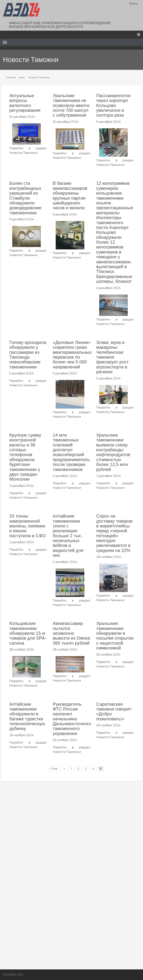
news (22, 77)
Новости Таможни (23, 153)
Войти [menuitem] (133, 3)
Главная (11, 77)
